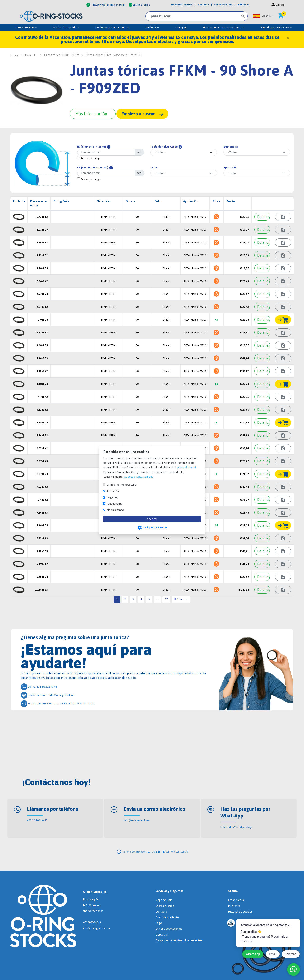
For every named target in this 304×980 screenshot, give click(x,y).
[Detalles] (262, 217)
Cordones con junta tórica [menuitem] (112, 28)
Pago (159, 923)
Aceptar (152, 519)
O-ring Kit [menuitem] (181, 28)
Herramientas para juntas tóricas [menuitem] (224, 28)
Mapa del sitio (164, 900)
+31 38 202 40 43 (37, 820)
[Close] (288, 38)
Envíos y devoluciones (169, 929)
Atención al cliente (167, 917)
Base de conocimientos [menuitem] (276, 28)
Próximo (181, 599)
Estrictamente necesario (122, 485)
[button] (263, 16)
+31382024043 (92, 922)
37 (166, 599)
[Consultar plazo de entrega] (283, 217)
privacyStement (187, 467)
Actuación (113, 491)
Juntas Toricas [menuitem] (26, 28)
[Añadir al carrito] (283, 320)
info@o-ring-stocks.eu (137, 820)
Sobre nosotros (165, 906)
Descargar (162, 935)
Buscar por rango (89, 158)
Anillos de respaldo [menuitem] (66, 28)
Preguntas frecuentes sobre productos (179, 940)
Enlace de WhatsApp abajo (237, 827)
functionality (115, 503)
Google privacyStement (138, 477)
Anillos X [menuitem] (152, 28)
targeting (113, 497)
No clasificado (115, 510)
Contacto (161, 912)
